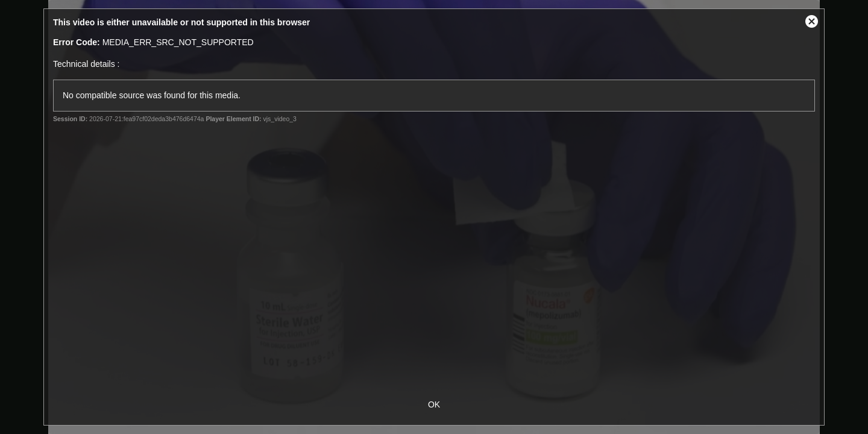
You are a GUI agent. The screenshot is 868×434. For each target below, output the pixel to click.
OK (434, 404)
